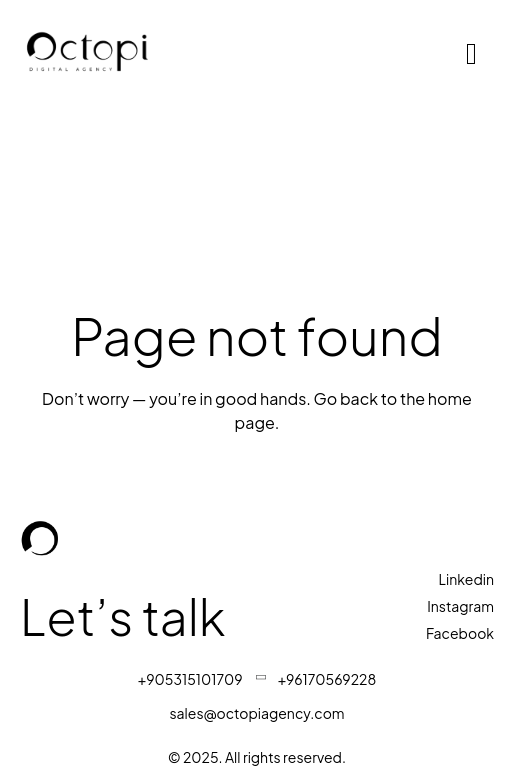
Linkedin (466, 579)
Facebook (460, 633)
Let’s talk (127, 615)
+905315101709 (190, 679)
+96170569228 (327, 679)
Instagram (460, 606)
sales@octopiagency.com (256, 713)
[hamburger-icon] (471, 54)
